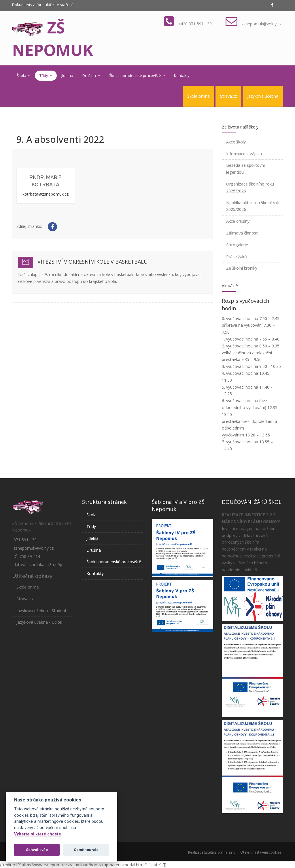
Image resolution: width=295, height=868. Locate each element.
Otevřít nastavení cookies (261, 852)
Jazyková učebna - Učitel (39, 622)
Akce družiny (238, 221)
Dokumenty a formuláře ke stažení (42, 5)
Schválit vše (37, 850)
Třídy (46, 75)
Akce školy (236, 142)
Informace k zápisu (244, 154)
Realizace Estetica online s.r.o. (212, 852)
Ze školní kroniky (242, 268)
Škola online (198, 96)
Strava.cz (228, 96)
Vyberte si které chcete (38, 834)
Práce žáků (237, 257)
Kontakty (182, 75)
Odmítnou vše (86, 850)
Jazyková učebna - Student (41, 611)
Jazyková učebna (263, 96)
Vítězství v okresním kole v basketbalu (93, 262)
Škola (23, 75)
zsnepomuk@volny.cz (261, 24)
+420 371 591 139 (195, 24)
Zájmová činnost (242, 233)
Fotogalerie (237, 245)
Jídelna (67, 75)
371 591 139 (25, 540)
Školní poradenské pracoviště (137, 75)
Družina (91, 75)
